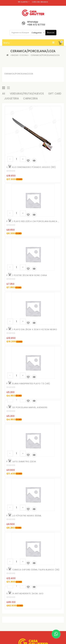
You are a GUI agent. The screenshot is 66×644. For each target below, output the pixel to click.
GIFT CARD (55, 94)
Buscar (51, 33)
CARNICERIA (30, 99)
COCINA (24, 55)
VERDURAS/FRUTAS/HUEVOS (27, 94)
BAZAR (15, 55)
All (4, 94)
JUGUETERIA (12, 99)
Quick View (34, 161)
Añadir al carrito (10, 166)
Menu (29, 43)
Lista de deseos (40, 2)
